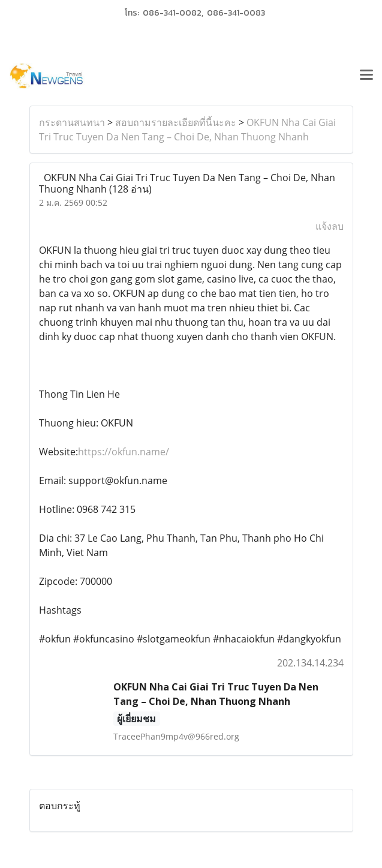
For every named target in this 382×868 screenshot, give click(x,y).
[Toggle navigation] (366, 76)
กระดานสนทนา (72, 122)
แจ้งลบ (330, 226)
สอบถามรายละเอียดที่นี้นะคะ (176, 122)
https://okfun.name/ (124, 452)
